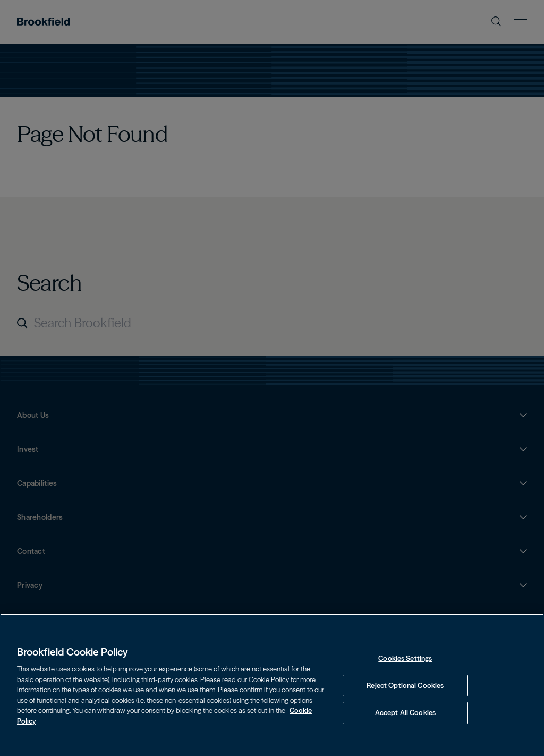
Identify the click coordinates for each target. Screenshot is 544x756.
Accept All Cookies (405, 712)
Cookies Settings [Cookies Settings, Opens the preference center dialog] (405, 658)
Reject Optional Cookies (405, 685)
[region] (272, 685)
